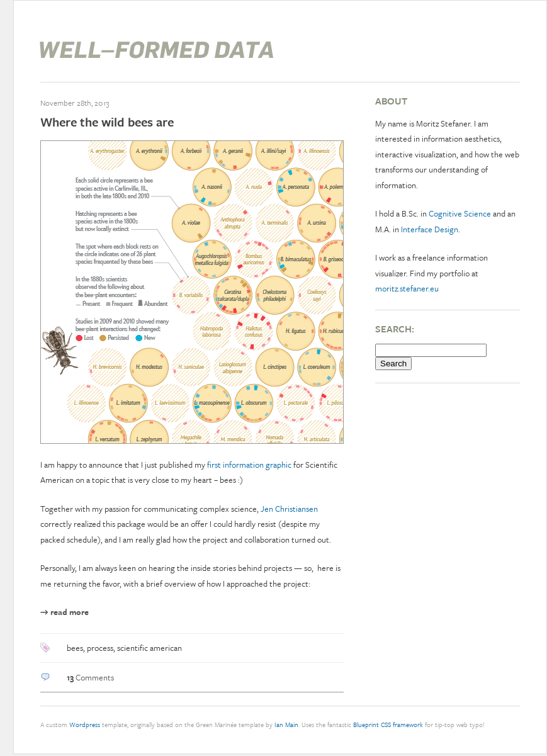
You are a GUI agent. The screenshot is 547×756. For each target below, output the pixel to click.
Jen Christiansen (289, 509)
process (100, 648)
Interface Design (430, 229)
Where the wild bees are (107, 122)
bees (75, 648)
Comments (90, 677)
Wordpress (85, 725)
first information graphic (249, 465)
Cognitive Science (460, 213)
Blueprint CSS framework (388, 725)
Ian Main (286, 725)
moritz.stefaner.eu (407, 288)
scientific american (149, 648)
